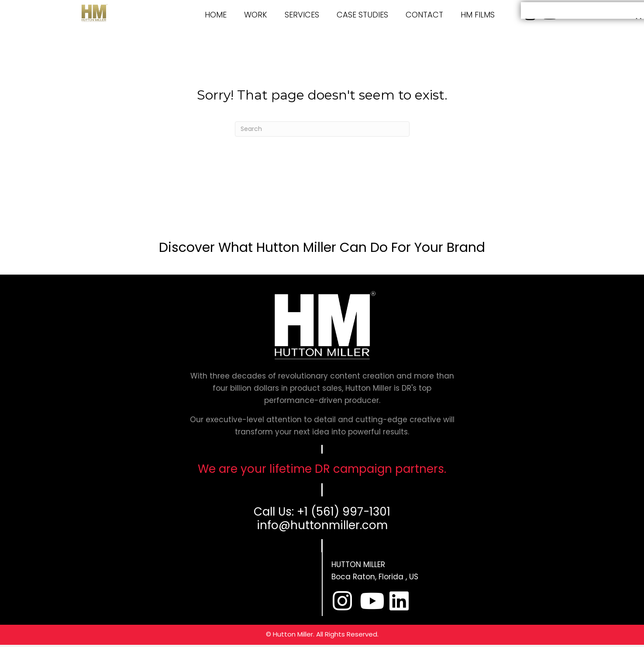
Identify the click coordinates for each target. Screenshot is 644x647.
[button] (342, 601)
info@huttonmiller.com (322, 525)
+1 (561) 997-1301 (344, 512)
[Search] (322, 129)
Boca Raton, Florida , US (375, 577)
